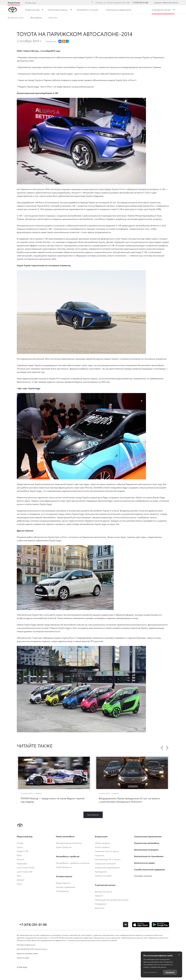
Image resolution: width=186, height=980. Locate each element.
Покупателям (14, 3)
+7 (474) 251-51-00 (140, 2)
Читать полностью (150, 972)
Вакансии (109, 18)
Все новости (74, 18)
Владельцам (31, 3)
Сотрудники (92, 18)
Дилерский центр (16, 18)
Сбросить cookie (23, 958)
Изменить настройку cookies (27, 953)
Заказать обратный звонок (166, 2)
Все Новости (93, 815)
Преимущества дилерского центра (46, 18)
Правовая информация (26, 945)
